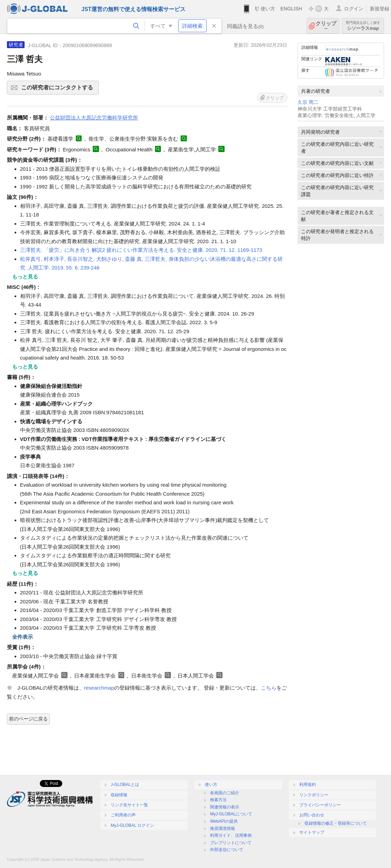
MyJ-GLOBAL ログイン (132, 825)
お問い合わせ (312, 815)
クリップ (326, 26)
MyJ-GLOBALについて (231, 814)
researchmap (99, 688)
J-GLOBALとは (125, 785)
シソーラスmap (363, 26)
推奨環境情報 (222, 829)
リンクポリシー (314, 795)
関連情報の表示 (225, 807)
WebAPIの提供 (224, 821)
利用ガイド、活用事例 (231, 835)
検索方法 (218, 800)
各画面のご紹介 (225, 793)
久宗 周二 (308, 102)
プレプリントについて (231, 843)
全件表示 (22, 637)
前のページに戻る (28, 719)
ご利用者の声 (123, 815)
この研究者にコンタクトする (59, 90)
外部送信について (227, 850)
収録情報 (119, 795)
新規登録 (380, 9)
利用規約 (308, 785)
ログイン (354, 9)
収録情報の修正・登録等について (336, 823)
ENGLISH (291, 9)
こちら (269, 688)
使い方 (268, 9)
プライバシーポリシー (320, 805)
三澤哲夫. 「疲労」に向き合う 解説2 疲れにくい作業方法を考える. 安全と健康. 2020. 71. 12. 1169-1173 (141, 250)
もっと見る (25, 277)
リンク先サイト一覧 (129, 805)
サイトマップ (312, 832)
